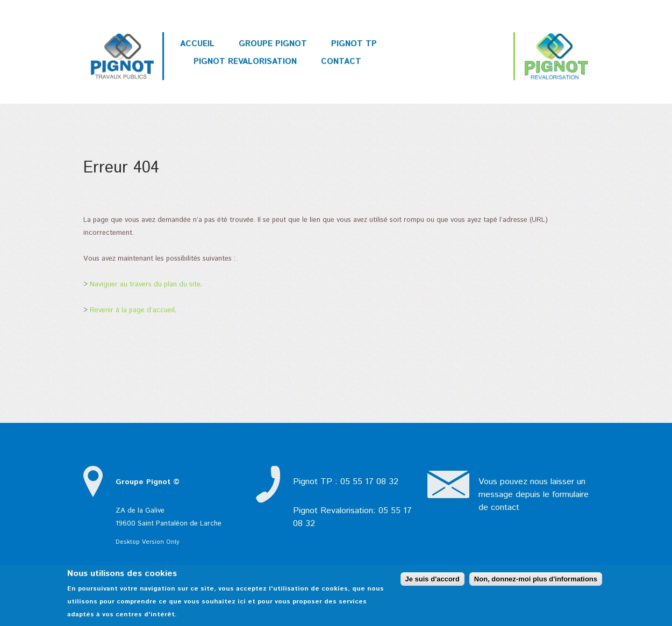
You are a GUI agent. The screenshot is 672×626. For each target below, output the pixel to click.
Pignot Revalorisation (245, 62)
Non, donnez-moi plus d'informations (536, 579)
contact (505, 508)
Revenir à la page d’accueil (132, 310)
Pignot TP (354, 44)
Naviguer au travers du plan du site (145, 285)
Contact (341, 62)
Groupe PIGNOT (273, 44)
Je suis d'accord (432, 579)
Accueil (197, 44)
